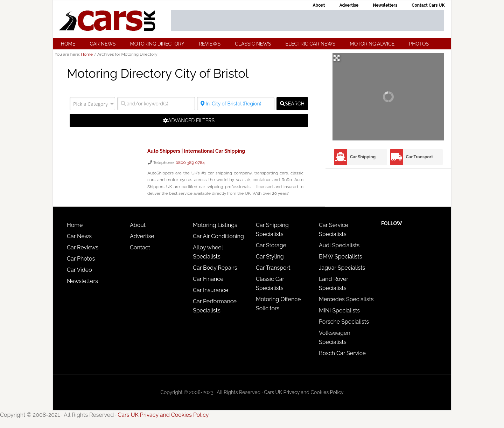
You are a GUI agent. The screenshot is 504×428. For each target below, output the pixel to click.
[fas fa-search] (292, 104)
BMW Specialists (341, 256)
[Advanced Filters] (189, 120)
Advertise (142, 236)
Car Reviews (83, 247)
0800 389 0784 (190, 162)
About (138, 225)
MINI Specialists (339, 310)
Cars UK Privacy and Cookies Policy (304, 392)
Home (75, 225)
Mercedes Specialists (346, 299)
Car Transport (419, 157)
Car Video (79, 270)
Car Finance (208, 279)
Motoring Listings (215, 225)
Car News (79, 236)
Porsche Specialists (344, 321)
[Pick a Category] (92, 104)
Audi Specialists (339, 245)
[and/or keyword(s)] (156, 104)
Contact (140, 247)
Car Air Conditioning (218, 236)
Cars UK (107, 21)
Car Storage (271, 245)
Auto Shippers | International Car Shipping (196, 151)
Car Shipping (363, 157)
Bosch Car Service (342, 353)
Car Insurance (211, 290)
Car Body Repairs (215, 267)
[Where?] (236, 104)
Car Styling (270, 256)
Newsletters (82, 281)
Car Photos (81, 258)
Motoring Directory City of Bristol (161, 73)
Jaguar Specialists (342, 267)
